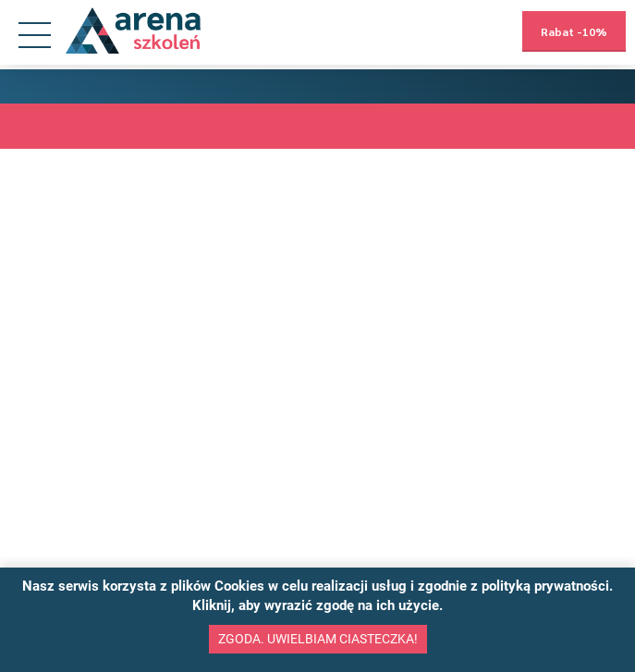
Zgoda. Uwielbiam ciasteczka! (318, 639)
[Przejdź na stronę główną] (133, 31)
